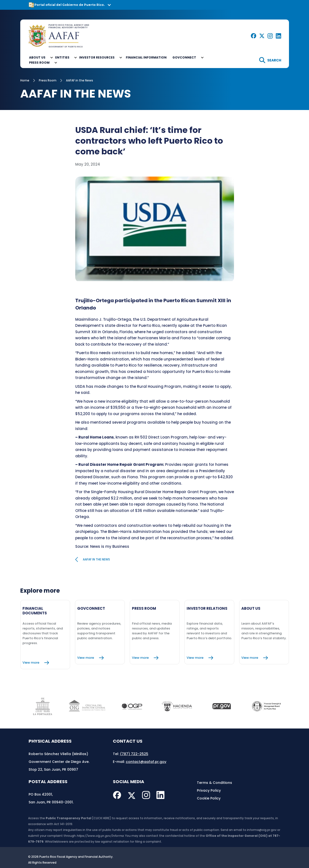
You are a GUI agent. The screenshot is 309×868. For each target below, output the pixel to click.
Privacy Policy (209, 790)
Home (25, 80)
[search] (270, 60)
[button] (154, 5)
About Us (37, 57)
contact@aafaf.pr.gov (146, 762)
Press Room (48, 80)
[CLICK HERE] (101, 818)
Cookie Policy (209, 798)
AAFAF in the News (80, 80)
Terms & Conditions (214, 783)
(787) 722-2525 (134, 754)
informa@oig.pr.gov (262, 830)
